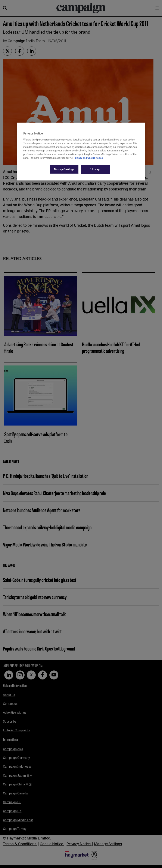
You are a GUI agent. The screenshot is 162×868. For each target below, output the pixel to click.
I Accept (95, 169)
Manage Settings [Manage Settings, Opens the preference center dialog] (64, 169)
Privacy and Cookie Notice (88, 158)
